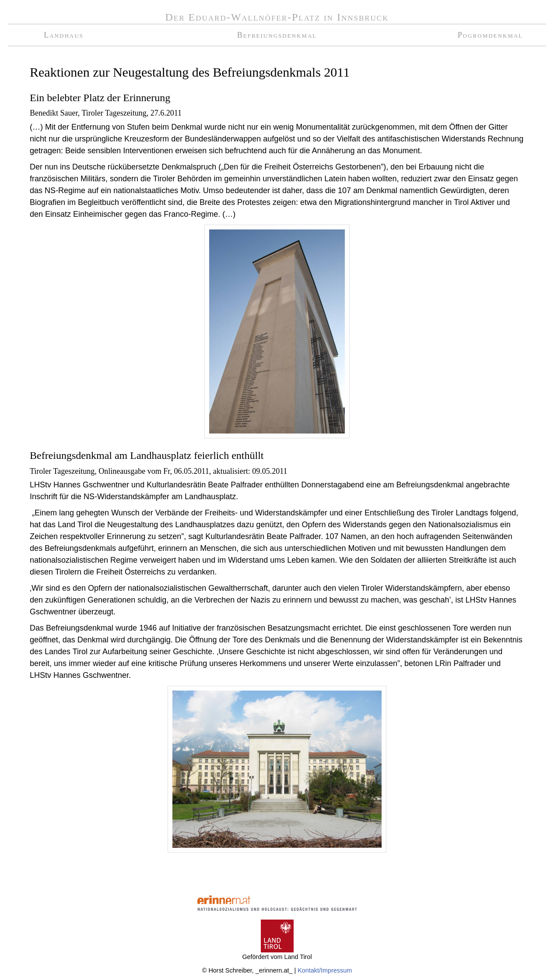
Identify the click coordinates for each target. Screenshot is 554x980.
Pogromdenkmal (490, 35)
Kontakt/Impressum (325, 970)
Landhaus (64, 35)
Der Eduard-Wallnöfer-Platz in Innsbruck (277, 17)
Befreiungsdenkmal (277, 35)
